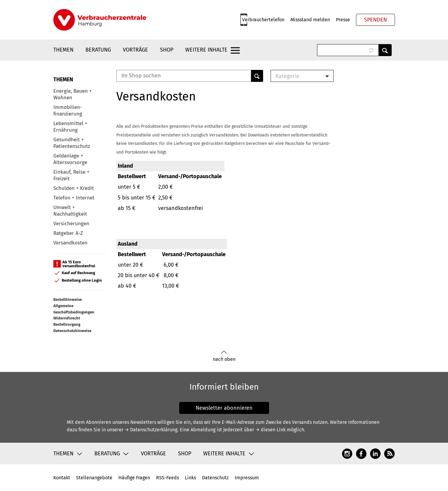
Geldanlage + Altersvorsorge (70, 159)
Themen (63, 50)
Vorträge (135, 50)
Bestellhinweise (68, 299)
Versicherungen (71, 224)
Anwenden (385, 50)
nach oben (224, 356)
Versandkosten (70, 243)
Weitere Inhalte (206, 50)
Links (190, 478)
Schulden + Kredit (74, 188)
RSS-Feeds (168, 478)
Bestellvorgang (67, 324)
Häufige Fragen (134, 478)
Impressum (247, 478)
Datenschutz (215, 478)
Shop (167, 50)
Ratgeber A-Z (68, 233)
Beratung (98, 50)
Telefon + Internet (74, 198)
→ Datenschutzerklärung (151, 430)
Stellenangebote (94, 478)
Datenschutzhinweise (72, 331)
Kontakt (62, 478)
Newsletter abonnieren (224, 408)
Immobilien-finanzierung (68, 111)
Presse (343, 20)
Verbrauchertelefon (263, 20)
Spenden (375, 20)
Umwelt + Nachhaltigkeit (70, 211)
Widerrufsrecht (67, 318)
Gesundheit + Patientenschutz (72, 143)
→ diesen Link (270, 430)
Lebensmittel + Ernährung (70, 127)
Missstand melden (310, 20)
